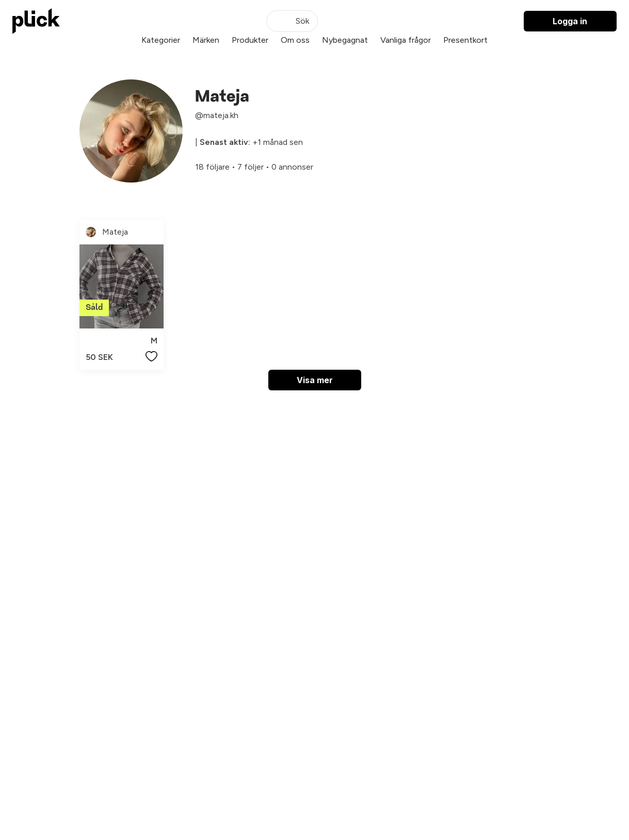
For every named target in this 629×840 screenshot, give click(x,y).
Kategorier (161, 40)
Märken (206, 40)
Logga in (570, 21)
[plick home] (36, 21)
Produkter (250, 40)
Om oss (295, 40)
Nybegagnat (345, 40)
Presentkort (465, 40)
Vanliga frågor (406, 40)
